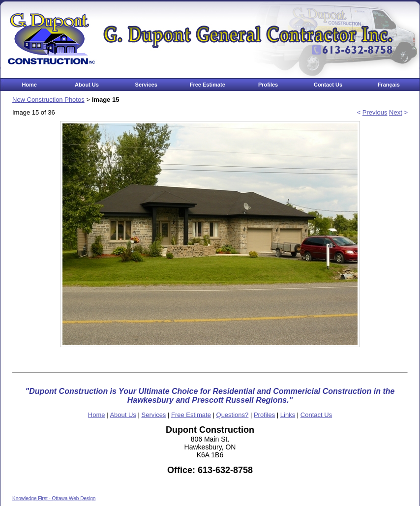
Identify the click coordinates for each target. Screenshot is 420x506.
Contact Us (328, 85)
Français (389, 85)
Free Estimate (208, 85)
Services (146, 85)
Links (288, 415)
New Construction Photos (48, 100)
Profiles (268, 85)
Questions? (233, 415)
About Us (87, 85)
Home (29, 85)
